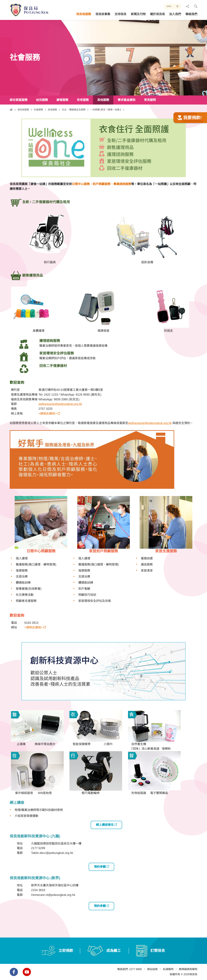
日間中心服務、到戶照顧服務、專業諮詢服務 (102, 200)
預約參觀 (100, 883)
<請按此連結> (48, 430)
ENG (169, 6)
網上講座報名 (105, 841)
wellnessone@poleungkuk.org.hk (60, 420)
